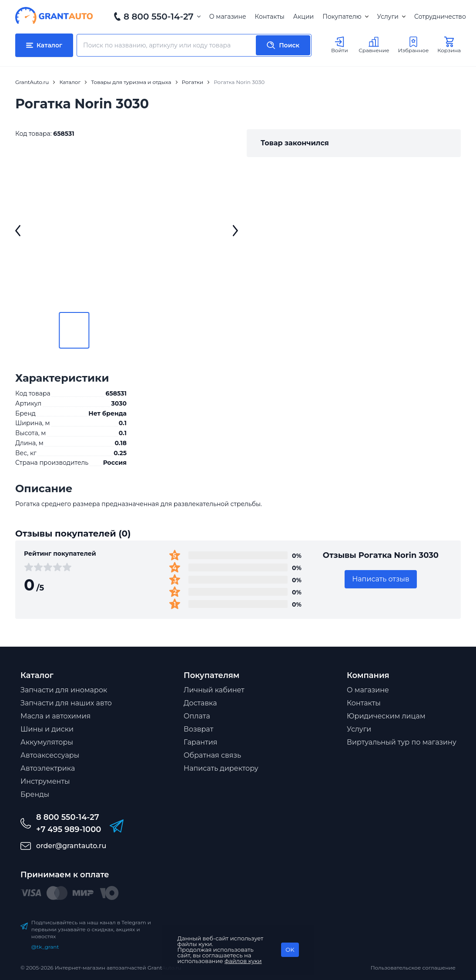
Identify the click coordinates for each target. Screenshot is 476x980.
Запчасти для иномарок (64, 690)
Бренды (35, 794)
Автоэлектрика (48, 768)
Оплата (197, 716)
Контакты (270, 17)
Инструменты (45, 781)
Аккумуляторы (47, 742)
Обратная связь (212, 755)
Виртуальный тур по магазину (402, 742)
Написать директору (221, 768)
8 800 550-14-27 (159, 17)
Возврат (198, 729)
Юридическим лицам (386, 716)
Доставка (200, 703)
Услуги (391, 17)
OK (290, 950)
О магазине (228, 17)
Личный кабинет (214, 690)
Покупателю (345, 17)
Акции (303, 17)
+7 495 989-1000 (69, 829)
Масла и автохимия (55, 716)
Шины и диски (47, 729)
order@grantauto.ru (71, 846)
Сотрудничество (440, 17)
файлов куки (243, 961)
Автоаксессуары (50, 755)
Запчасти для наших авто (66, 703)
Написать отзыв (381, 579)
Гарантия (200, 742)
